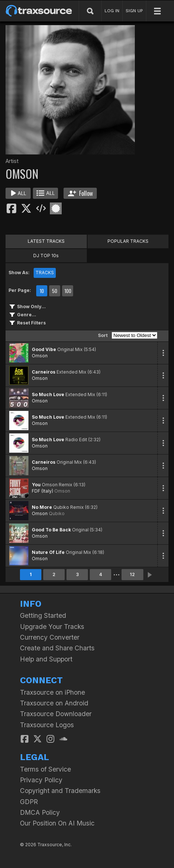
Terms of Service (45, 769)
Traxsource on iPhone (52, 692)
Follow (80, 193)
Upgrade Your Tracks (52, 627)
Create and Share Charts (57, 648)
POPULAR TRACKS (128, 241)
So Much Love (48, 394)
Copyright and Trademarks (60, 791)
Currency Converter (50, 637)
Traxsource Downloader (56, 714)
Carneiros (44, 372)
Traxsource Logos (47, 725)
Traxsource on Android (54, 703)
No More (42, 507)
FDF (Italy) (42, 491)
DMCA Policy (40, 812)
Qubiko (57, 513)
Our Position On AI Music (57, 823)
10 (42, 291)
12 (132, 574)
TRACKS (45, 273)
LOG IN (112, 11)
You (36, 485)
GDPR (29, 802)
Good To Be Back (51, 530)
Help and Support (46, 659)
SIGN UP (134, 11)
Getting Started (43, 615)
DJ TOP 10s (46, 256)
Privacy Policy (41, 780)
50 (55, 291)
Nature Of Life (48, 552)
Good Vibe (44, 349)
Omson (40, 356)
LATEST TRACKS (46, 241)
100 (68, 291)
